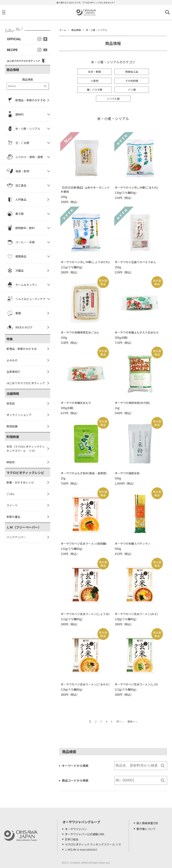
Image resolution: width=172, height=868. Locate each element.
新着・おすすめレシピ (20, 482)
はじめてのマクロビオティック (26, 383)
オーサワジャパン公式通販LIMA (85, 834)
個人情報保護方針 (147, 823)
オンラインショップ (19, 415)
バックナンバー (16, 537)
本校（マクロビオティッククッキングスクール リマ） (26, 449)
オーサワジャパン (76, 829)
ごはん (11, 494)
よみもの (12, 360)
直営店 (11, 403)
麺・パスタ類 (95, 90)
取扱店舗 (12, 426)
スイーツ (12, 505)
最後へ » (132, 721)
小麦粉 (94, 81)
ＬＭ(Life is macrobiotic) (81, 849)
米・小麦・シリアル (97, 30)
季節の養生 (13, 517)
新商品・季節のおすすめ (22, 349)
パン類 (132, 90)
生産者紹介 (13, 372)
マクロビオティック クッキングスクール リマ (93, 844)
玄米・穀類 (94, 72)
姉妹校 (11, 462)
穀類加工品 (132, 72)
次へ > (120, 721)
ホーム (63, 30)
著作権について (146, 829)
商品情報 (76, 30)
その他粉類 (132, 81)
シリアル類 (113, 99)
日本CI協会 (72, 839)
